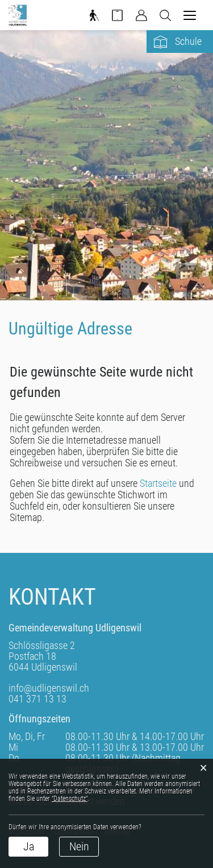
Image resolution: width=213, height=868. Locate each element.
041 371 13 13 (37, 699)
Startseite (158, 483)
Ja (29, 846)
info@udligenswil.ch (49, 688)
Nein (79, 846)
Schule (188, 41)
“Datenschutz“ (70, 799)
